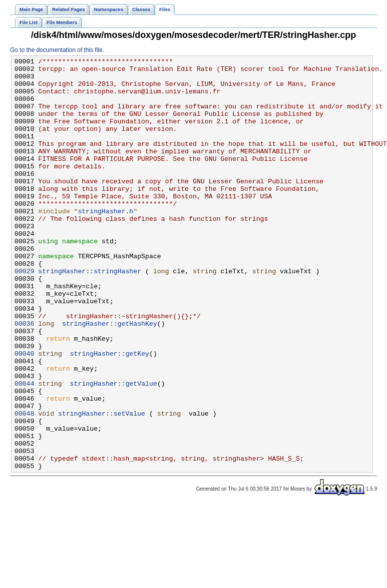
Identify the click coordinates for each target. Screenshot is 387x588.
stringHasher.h (106, 242)
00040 (24, 413)
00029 (24, 314)
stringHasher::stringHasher (90, 314)
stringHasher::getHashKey (109, 377)
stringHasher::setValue (102, 485)
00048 (24, 485)
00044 (24, 449)
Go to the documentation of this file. (57, 50)
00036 (24, 377)
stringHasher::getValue (114, 449)
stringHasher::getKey (110, 413)
